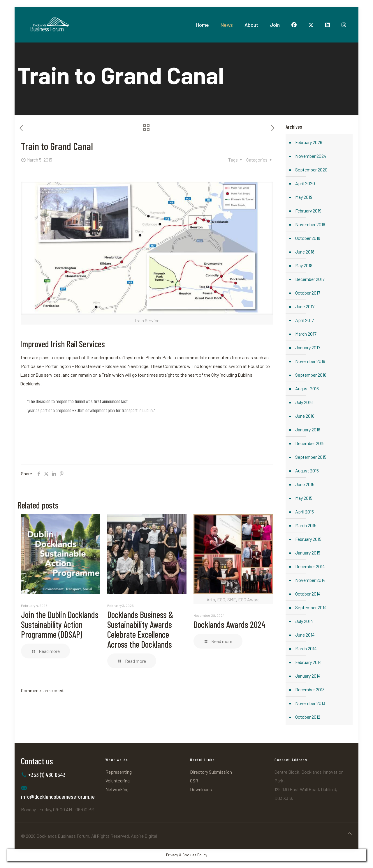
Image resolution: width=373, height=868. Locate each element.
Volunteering (118, 781)
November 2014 (310, 580)
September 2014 (311, 607)
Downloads (201, 789)
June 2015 (305, 484)
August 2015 (307, 471)
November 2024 (311, 156)
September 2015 (311, 457)
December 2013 (310, 689)
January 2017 (308, 347)
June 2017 (305, 306)
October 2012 (308, 717)
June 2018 (305, 252)
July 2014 (304, 621)
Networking (117, 789)
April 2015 (305, 512)
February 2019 (308, 211)
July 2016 (304, 402)
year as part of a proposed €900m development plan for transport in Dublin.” (91, 410)
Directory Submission (211, 772)
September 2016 (311, 375)
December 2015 (310, 443)
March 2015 (306, 525)
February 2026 (309, 142)
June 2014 (305, 635)
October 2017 (308, 293)
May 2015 (304, 498)
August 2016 (307, 388)
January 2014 (308, 676)
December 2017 (310, 279)
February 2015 (308, 539)
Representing (119, 772)
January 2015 (308, 553)
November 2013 (310, 703)
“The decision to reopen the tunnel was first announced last (78, 401)
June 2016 (305, 416)
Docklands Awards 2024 (229, 624)
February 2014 (308, 662)
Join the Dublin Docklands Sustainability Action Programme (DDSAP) (60, 624)
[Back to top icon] (350, 833)
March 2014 (306, 648)
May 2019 (304, 197)
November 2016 (310, 361)
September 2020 (311, 170)
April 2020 (305, 183)
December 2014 (310, 566)
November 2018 (310, 224)
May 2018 (304, 265)
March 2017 (306, 334)
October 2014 (308, 594)
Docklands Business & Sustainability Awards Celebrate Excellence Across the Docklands (140, 629)
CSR (194, 781)
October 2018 (308, 238)
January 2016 (308, 429)
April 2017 (305, 320)
